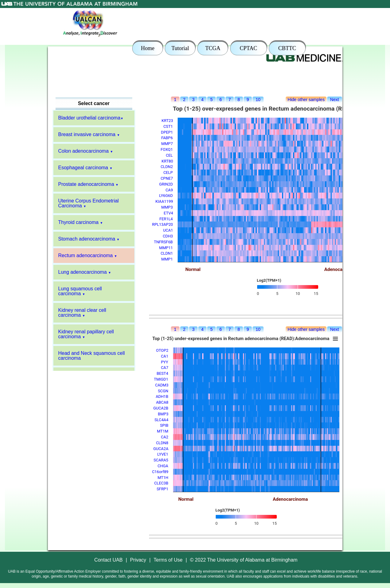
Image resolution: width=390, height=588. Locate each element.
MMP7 (167, 144)
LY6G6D (166, 196)
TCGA (213, 48)
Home (148, 48)
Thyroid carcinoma (79, 222)
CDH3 (168, 236)
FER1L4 (166, 219)
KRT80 (167, 161)
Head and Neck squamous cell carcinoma (92, 356)
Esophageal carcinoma (83, 168)
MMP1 (167, 259)
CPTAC (248, 48)
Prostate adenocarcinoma (86, 184)
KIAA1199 (164, 201)
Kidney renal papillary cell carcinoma (86, 334)
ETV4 (168, 213)
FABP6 (167, 138)
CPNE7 (167, 178)
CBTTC (287, 48)
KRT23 (167, 121)
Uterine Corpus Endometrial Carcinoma (89, 203)
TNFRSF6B (164, 242)
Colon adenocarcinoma (84, 151)
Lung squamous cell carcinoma (80, 291)
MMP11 (166, 248)
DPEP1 (167, 132)
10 (258, 100)
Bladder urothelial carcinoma (89, 118)
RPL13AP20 (163, 224)
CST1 (168, 126)
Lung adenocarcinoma (83, 272)
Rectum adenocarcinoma (86, 255)
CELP (168, 172)
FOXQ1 (167, 149)
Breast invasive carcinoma (87, 134)
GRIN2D (166, 184)
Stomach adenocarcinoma (87, 239)
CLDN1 (167, 253)
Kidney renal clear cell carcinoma (82, 313)
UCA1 (168, 230)
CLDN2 (167, 167)
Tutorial (180, 48)
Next (335, 100)
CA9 (169, 190)
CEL (170, 155)
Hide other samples (306, 100)
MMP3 (167, 207)
